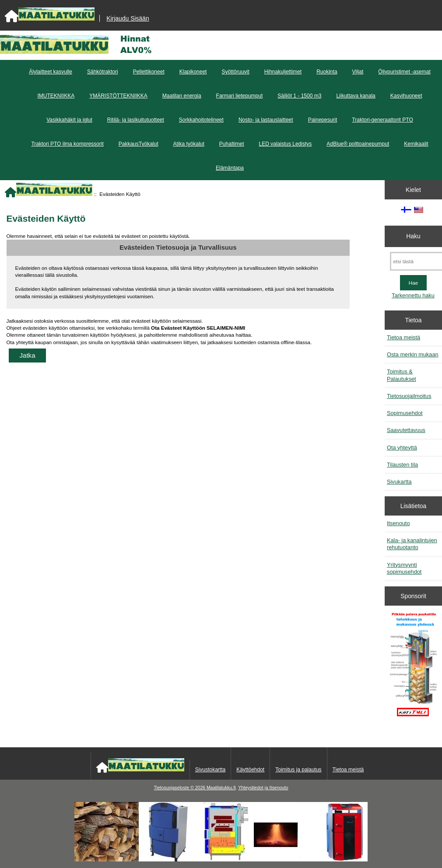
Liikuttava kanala (356, 96)
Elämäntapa (230, 168)
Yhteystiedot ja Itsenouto (263, 788)
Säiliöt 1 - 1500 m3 (299, 96)
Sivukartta (399, 482)
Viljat (358, 72)
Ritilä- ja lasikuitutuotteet (136, 120)
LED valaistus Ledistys (286, 144)
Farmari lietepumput (240, 96)
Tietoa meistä (403, 337)
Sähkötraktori (103, 72)
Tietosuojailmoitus (409, 396)
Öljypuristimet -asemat (404, 72)
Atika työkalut (188, 144)
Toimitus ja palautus (298, 770)
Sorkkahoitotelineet (201, 120)
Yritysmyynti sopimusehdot (404, 568)
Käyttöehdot (250, 770)
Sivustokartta (210, 770)
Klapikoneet (193, 72)
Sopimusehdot (405, 413)
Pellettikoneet (149, 72)
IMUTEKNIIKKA (56, 96)
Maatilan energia (182, 96)
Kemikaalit (416, 144)
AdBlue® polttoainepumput (358, 144)
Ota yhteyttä (402, 448)
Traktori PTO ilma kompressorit (67, 144)
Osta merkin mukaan (413, 354)
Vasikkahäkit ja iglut (69, 120)
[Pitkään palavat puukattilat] (414, 668)
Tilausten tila (402, 465)
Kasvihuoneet (406, 96)
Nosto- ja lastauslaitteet (266, 120)
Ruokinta (327, 72)
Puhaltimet (232, 144)
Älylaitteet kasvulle (51, 72)
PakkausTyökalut (139, 144)
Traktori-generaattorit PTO (382, 120)
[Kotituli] (221, 859)
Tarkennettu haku (413, 295)
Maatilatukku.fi (221, 788)
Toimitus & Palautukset (402, 375)
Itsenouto (398, 523)
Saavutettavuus (406, 430)
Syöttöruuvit (235, 72)
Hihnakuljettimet (283, 72)
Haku (413, 236)
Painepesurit (323, 120)
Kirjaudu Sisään (128, 18)
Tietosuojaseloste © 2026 (180, 788)
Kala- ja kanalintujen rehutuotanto (412, 544)
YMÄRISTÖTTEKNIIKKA (118, 96)
